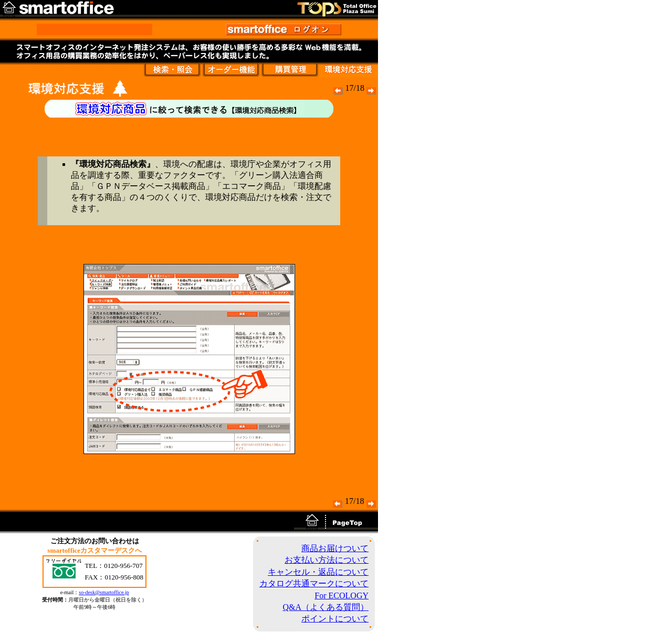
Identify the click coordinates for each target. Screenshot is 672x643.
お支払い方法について (327, 560)
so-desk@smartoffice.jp (104, 592)
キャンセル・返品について (318, 572)
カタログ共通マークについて (314, 583)
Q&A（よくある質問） (325, 607)
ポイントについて (335, 619)
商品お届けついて (335, 548)
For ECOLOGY (342, 595)
